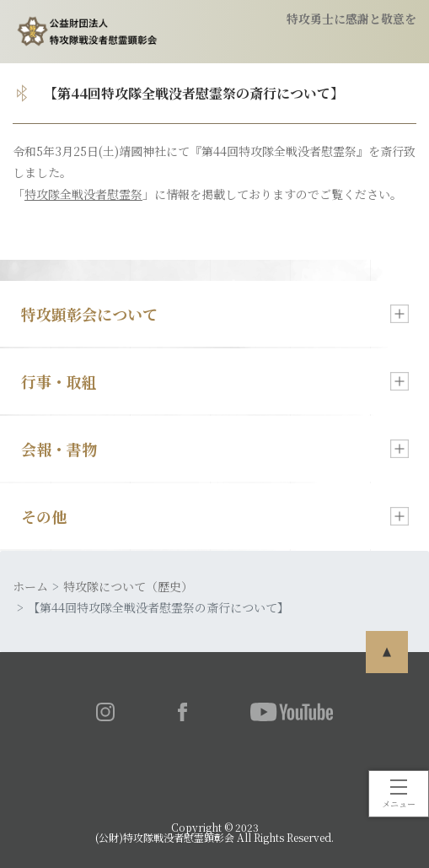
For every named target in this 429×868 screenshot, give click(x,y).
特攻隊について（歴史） (128, 586)
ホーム (30, 586)
